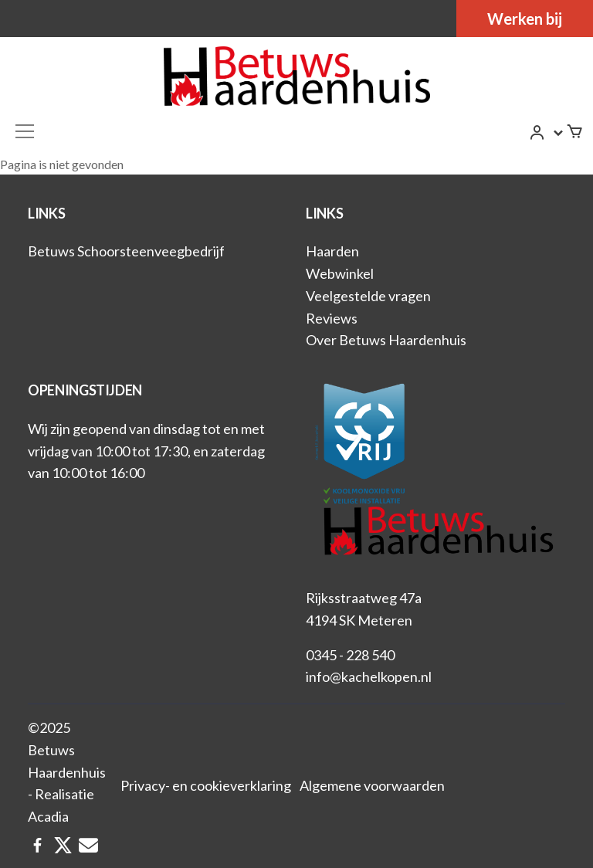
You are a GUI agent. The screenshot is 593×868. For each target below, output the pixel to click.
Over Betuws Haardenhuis (386, 340)
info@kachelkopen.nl (369, 676)
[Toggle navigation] (25, 131)
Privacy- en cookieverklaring (206, 785)
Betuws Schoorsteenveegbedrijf (126, 251)
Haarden (332, 251)
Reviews (332, 318)
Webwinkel (340, 273)
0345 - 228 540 (350, 655)
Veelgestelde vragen (368, 296)
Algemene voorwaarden (372, 785)
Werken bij (525, 19)
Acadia (48, 816)
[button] (547, 133)
